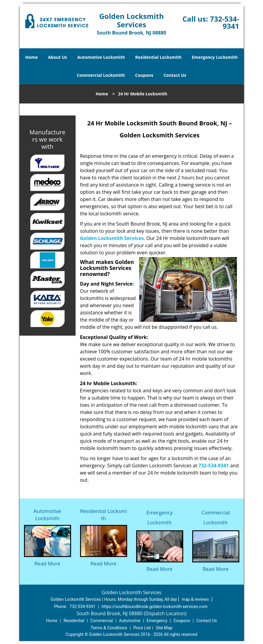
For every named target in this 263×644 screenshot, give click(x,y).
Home (31, 57)
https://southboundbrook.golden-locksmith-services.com (155, 607)
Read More (47, 563)
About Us (58, 57)
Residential (74, 621)
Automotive (130, 621)
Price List (142, 628)
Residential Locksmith (158, 57)
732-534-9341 (225, 22)
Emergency (157, 621)
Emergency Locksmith (215, 57)
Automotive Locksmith (101, 57)
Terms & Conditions (109, 628)
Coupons (144, 75)
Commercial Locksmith (101, 75)
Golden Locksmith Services (112, 238)
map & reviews (196, 599)
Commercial (102, 621)
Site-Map (164, 628)
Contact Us (175, 75)
